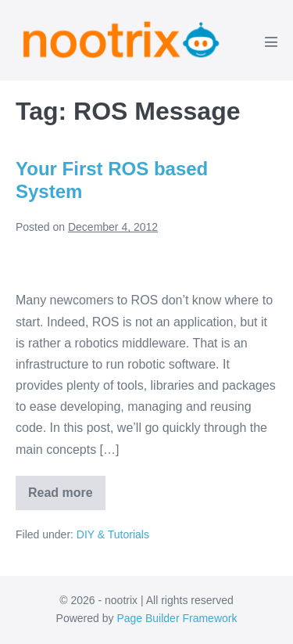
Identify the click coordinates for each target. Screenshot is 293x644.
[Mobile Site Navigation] (271, 41)
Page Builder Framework (177, 618)
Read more (66, 498)
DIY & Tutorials (113, 534)
